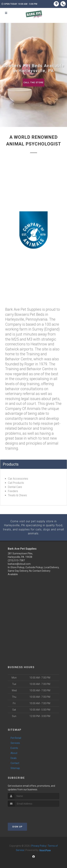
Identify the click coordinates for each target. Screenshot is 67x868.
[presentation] (26, 813)
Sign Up (17, 826)
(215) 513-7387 (16, 560)
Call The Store (33, 82)
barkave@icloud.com (19, 563)
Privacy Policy (39, 845)
